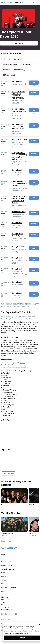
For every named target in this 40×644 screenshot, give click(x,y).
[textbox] (5, 555)
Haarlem (23, 238)
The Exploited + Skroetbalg (17, 235)
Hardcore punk (20, 319)
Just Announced (7, 565)
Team (3, 602)
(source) (22, 363)
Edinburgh (23, 144)
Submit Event (6, 607)
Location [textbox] (18, 3)
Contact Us (5, 600)
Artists (4, 576)
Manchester (16, 216)
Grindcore (29, 319)
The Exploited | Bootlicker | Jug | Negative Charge (18, 126)
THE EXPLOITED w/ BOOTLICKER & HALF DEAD (19, 111)
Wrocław (15, 164)
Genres (4, 573)
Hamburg (20, 225)
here (26, 633)
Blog (3, 591)
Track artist (19, 43)
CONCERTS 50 (7, 3)
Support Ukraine (7, 610)
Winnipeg (15, 133)
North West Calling (19, 212)
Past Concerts (9, 473)
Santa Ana (15, 287)
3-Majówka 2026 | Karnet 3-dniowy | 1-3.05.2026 (19, 183)
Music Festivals (7, 584)
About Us (4, 597)
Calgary (21, 84)
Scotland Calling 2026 (19, 140)
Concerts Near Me (8, 569)
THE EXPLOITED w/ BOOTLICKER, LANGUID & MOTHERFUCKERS (18, 95)
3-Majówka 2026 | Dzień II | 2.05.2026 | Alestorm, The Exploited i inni (19, 156)
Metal (7, 319)
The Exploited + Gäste (20, 247)
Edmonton (15, 103)
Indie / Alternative (20, 317)
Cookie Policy (6, 620)
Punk (12, 319)
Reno (22, 205)
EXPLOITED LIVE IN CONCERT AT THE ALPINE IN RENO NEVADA (18, 200)
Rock (8, 317)
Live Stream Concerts (9, 588)
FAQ (3, 605)
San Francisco (17, 297)
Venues (4, 580)
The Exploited (17, 81)
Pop (12, 317)
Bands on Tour (6, 562)
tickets (34, 83)
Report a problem (7, 541)
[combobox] (19, 3)
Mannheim (22, 250)
